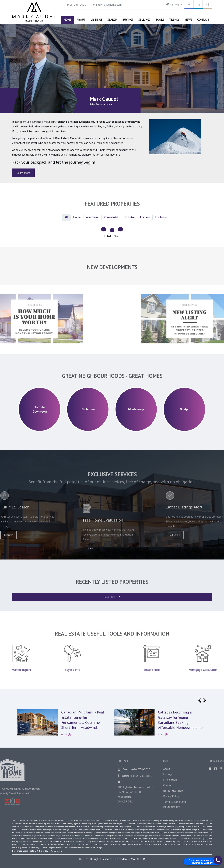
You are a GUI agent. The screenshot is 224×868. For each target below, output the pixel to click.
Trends (174, 20)
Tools (160, 20)
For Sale (145, 217)
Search (112, 20)
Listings (96, 20)
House (77, 217)
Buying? (128, 20)
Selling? (144, 20)
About (81, 20)
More (66, 735)
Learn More (23, 173)
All (66, 217)
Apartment (92, 217)
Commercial (111, 217)
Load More (112, 597)
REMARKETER (136, 859)
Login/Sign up (175, 4)
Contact (203, 20)
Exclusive (129, 217)
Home (68, 20)
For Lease (161, 217)
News (188, 20)
